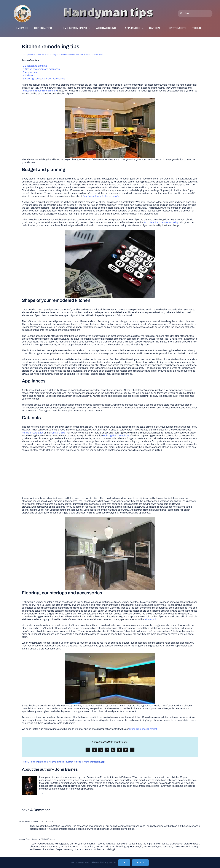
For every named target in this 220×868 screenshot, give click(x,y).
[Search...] (195, 13)
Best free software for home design (101, 196)
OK (124, 862)
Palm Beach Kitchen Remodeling (161, 222)
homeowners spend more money (39, 91)
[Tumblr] (119, 750)
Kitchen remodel (68, 55)
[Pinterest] (126, 750)
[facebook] (42, 794)
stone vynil (150, 619)
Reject (140, 862)
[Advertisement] (110, 476)
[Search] (181, 13)
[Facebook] (88, 750)
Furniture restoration (33, 433)
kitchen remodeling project (143, 729)
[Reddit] (101, 750)
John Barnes (84, 55)
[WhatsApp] (113, 750)
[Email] (132, 750)
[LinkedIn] (107, 750)
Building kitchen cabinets (116, 436)
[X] (94, 750)
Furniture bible (58, 433)
